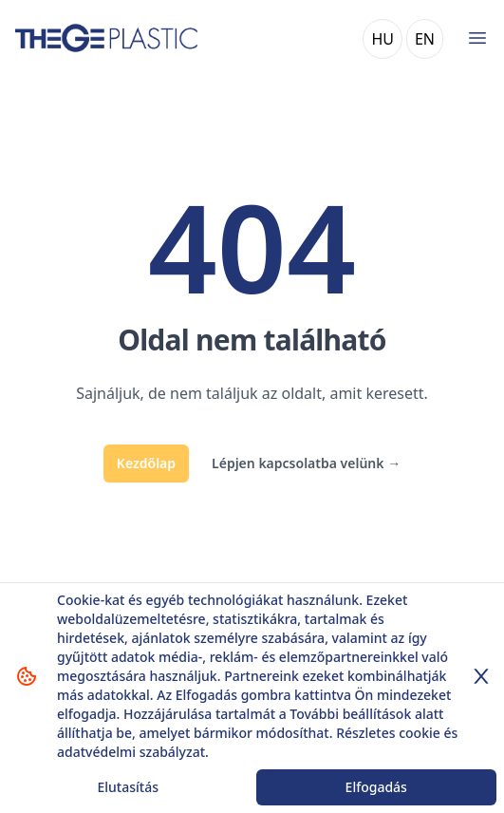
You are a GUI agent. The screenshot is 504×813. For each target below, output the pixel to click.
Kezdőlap (146, 463)
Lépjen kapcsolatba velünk (306, 463)
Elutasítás (128, 787)
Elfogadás (376, 787)
